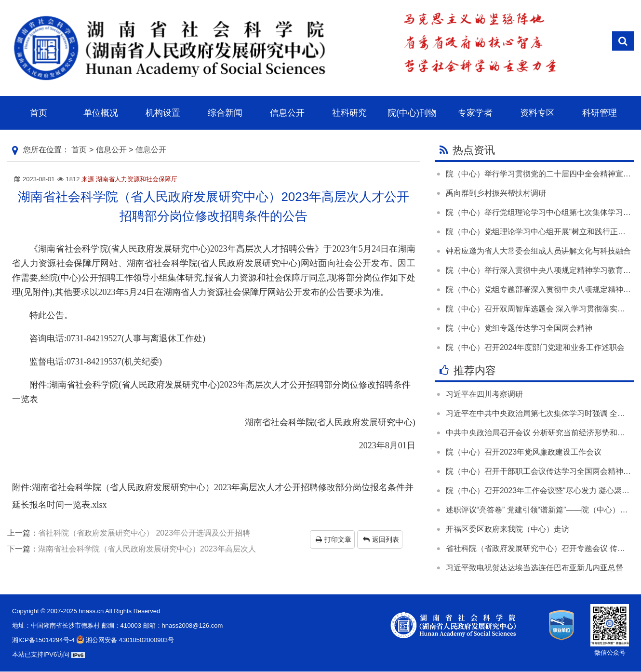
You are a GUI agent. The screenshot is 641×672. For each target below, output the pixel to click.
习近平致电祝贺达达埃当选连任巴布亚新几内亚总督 (534, 568)
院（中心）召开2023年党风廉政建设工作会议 (524, 452)
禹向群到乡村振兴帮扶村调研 (496, 193)
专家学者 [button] (475, 113)
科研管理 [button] (600, 113)
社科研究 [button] (349, 113)
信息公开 (111, 150)
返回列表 (381, 539)
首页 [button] (39, 113)
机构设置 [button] (163, 113)
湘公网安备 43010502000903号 (124, 640)
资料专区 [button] (537, 113)
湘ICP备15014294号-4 (43, 640)
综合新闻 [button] (225, 113)
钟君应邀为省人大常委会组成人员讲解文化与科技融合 (538, 251)
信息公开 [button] (287, 113)
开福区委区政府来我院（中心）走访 (507, 529)
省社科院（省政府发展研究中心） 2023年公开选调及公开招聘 (144, 533)
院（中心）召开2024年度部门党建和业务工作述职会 (535, 347)
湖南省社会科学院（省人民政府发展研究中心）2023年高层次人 (147, 549)
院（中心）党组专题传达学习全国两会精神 (519, 328)
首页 (79, 150)
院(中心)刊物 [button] (412, 113)
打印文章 (334, 539)
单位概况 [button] (101, 113)
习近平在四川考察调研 (484, 394)
